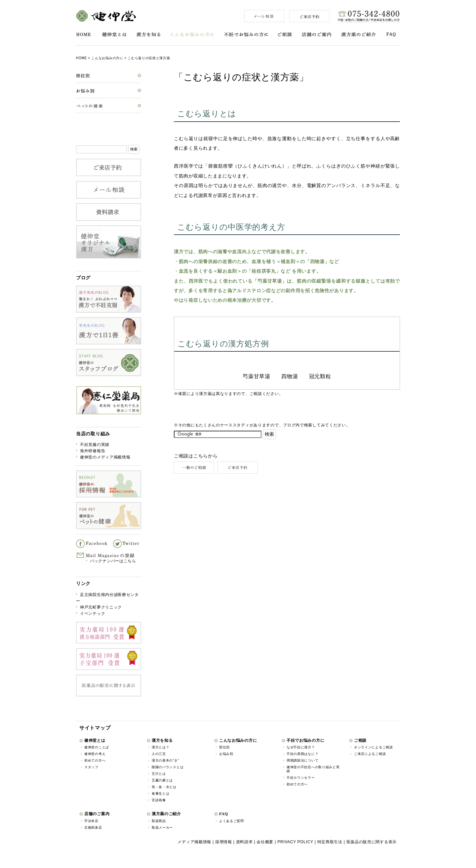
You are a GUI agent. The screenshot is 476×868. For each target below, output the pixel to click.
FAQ (391, 35)
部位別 (224, 747)
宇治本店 (91, 821)
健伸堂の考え (95, 754)
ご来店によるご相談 (370, 754)
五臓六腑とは (162, 780)
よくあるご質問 (232, 821)
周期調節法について (302, 760)
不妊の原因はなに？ (302, 754)
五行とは (159, 774)
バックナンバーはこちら (113, 561)
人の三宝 (159, 754)
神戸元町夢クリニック (101, 607)
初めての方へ (95, 760)
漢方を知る (148, 35)
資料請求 (244, 842)
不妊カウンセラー (301, 778)
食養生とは (161, 793)
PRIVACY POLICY (295, 842)
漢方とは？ (161, 747)
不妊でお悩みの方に (246, 35)
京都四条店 (93, 828)
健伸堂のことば (97, 747)
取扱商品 (159, 821)
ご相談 (285, 35)
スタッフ (91, 767)
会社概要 (265, 842)
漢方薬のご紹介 (358, 35)
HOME (83, 35)
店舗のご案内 (317, 35)
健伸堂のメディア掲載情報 (105, 457)
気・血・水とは (164, 787)
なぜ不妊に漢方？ (301, 747)
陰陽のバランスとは (168, 767)
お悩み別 (226, 754)
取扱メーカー (162, 828)
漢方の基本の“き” (165, 760)
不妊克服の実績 (95, 445)
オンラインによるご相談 (374, 747)
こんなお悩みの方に (192, 35)
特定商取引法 (330, 842)
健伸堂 (106, 16)
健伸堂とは (114, 35)
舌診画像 (159, 800)
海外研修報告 (93, 451)
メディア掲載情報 (194, 842)
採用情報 (224, 842)
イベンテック (93, 613)
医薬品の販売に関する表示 (372, 842)
